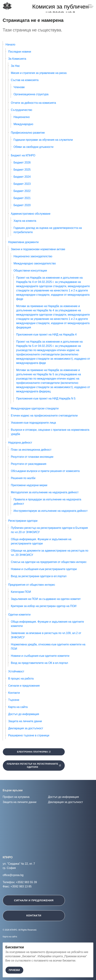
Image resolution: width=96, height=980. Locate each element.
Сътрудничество (22, 110)
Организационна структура (31, 94)
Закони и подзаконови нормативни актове (38, 249)
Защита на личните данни (25, 721)
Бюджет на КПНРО (23, 155)
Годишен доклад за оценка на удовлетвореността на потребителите (48, 230)
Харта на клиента (25, 221)
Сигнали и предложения (24, 686)
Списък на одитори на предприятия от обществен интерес (49, 562)
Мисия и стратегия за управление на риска (39, 73)
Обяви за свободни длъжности (33, 147)
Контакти (14, 693)
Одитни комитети (19, 615)
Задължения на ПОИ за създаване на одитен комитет (46, 599)
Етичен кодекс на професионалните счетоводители (44, 416)
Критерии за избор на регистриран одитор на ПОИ (44, 606)
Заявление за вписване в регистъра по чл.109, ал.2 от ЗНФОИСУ (46, 635)
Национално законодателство (33, 256)
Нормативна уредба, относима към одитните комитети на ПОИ (48, 647)
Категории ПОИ (21, 592)
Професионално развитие (28, 133)
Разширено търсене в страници (29, 735)
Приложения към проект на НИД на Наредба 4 (46, 335)
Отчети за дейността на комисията (33, 103)
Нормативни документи (23, 242)
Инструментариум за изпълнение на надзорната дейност (51, 511)
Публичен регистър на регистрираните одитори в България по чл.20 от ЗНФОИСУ (49, 530)
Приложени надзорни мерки (29, 485)
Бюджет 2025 (22, 170)
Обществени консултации (30, 271)
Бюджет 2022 (22, 191)
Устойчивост (16, 671)
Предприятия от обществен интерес (32, 585)
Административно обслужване (31, 214)
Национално (22, 117)
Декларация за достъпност (26, 728)
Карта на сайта (18, 707)
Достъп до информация (24, 714)
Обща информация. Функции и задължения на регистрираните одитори (41, 541)
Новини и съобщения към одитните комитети (40, 656)
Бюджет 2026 (22, 163)
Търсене (14, 700)
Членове (19, 87)
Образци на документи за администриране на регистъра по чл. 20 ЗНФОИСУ (50, 553)
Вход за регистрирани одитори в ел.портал (39, 576)
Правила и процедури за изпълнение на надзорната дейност (47, 502)
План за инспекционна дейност (31, 450)
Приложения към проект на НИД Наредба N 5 (46, 398)
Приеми (14, 970)
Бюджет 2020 (22, 205)
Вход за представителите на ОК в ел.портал (39, 663)
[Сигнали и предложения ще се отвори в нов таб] (48, 900)
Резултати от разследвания (29, 464)
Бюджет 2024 (22, 177)
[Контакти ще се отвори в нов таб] (48, 916)
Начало (10, 45)
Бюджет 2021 (22, 198)
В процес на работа (21, 679)
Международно (23, 124)
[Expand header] (91, 6)
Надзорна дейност (20, 443)
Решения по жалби (23, 478)
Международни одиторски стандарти (35, 408)
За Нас (15, 66)
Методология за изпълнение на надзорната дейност (45, 492)
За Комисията (17, 59)
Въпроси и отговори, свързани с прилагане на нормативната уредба (50, 432)
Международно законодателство (35, 263)
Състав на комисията (25, 80)
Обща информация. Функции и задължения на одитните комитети (47, 624)
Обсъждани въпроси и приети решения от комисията (45, 471)
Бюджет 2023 (22, 184)
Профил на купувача (16, 797)
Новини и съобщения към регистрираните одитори (44, 569)
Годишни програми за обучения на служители (43, 140)
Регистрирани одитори (23, 521)
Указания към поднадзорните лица (33, 423)
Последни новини (20, 52)
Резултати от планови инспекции (32, 457)
